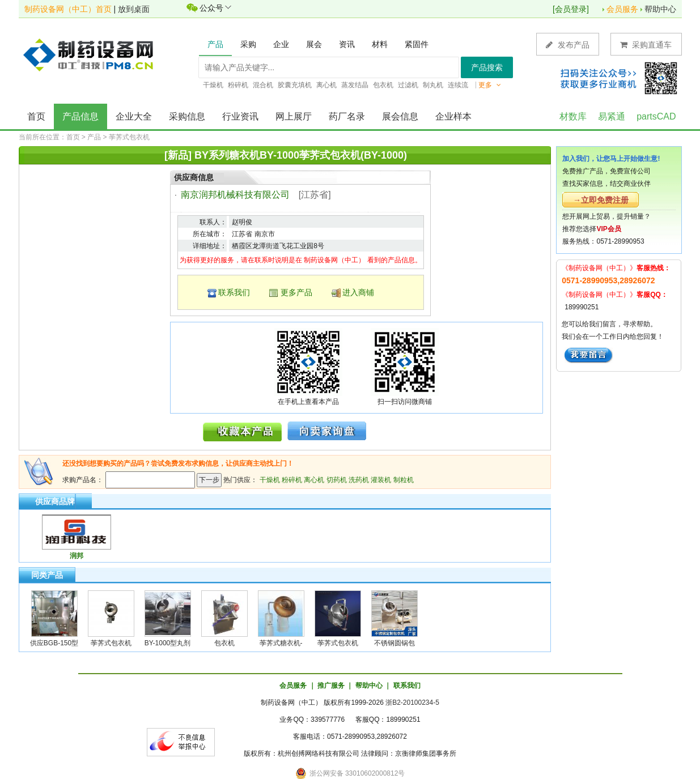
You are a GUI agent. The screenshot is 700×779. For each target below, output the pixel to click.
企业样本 (453, 116)
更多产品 (296, 292)
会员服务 (622, 9)
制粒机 (404, 480)
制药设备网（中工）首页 (68, 9)
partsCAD (656, 116)
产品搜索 (487, 67)
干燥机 (270, 480)
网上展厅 (294, 116)
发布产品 (568, 44)
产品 (94, 137)
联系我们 (234, 292)
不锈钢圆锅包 (394, 643)
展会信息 (400, 116)
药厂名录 (347, 116)
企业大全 (134, 116)
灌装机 (381, 480)
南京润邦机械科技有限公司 (235, 195)
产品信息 (80, 116)
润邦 (77, 556)
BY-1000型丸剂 (168, 643)
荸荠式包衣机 (129, 137)
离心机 (314, 480)
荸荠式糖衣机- (281, 643)
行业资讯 (240, 116)
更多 (490, 85)
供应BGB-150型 (54, 643)
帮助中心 (660, 9)
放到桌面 (134, 9)
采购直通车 (646, 44)
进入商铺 (358, 292)
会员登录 (571, 9)
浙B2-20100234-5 (412, 703)
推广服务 (331, 686)
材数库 (573, 116)
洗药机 (359, 480)
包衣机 (224, 643)
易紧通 (612, 116)
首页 (36, 116)
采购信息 (187, 116)
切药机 (337, 480)
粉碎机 (292, 480)
